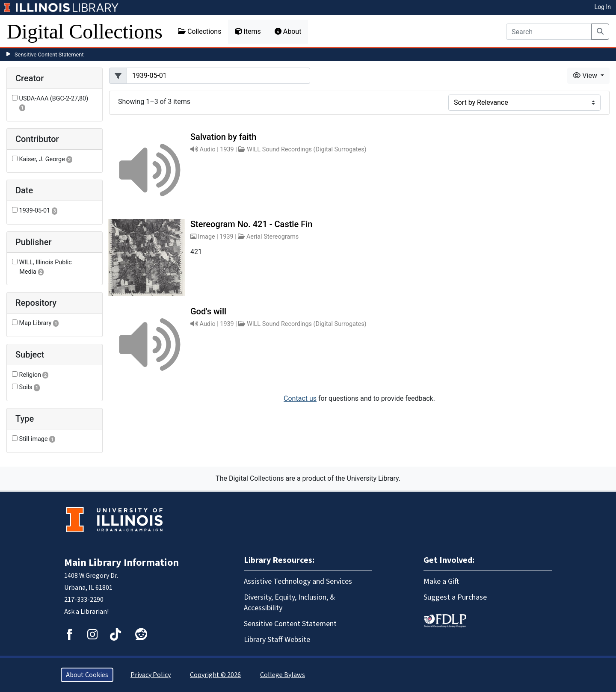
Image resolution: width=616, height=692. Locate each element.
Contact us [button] (300, 398)
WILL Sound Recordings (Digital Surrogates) (307, 149)
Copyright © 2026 (215, 675)
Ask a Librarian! (86, 612)
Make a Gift (441, 581)
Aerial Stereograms (272, 237)
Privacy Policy (151, 675)
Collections (200, 31)
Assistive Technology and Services (298, 581)
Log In (603, 7)
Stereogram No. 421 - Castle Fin (251, 224)
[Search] (549, 32)
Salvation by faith (223, 137)
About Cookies (87, 675)
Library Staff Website (277, 640)
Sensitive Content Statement (49, 55)
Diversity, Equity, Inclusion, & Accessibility (289, 603)
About (288, 31)
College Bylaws (283, 675)
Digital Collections (85, 31)
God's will (208, 311)
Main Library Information (121, 563)
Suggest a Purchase (455, 597)
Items (248, 31)
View (586, 75)
